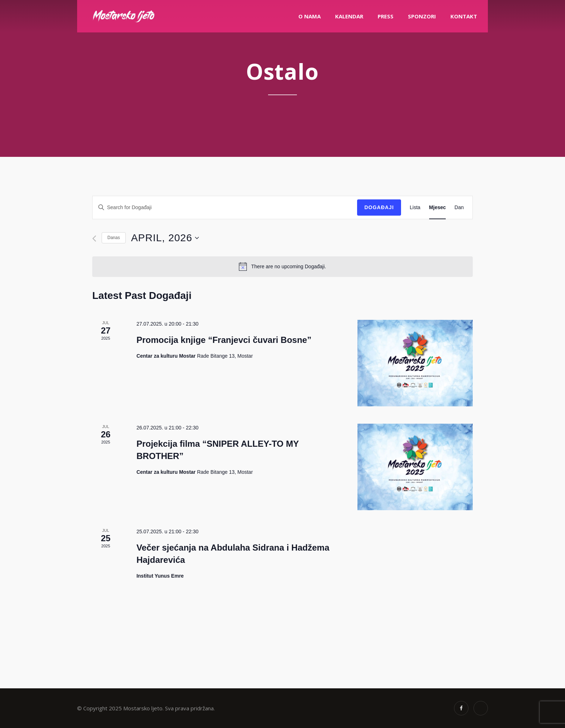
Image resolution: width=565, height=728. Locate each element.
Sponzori (422, 16)
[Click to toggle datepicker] (165, 238)
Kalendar (349, 16)
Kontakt (464, 16)
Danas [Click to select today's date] (114, 238)
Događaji (379, 207)
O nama (310, 16)
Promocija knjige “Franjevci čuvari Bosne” (224, 340)
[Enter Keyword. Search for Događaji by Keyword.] (225, 208)
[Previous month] (94, 239)
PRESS (386, 16)
